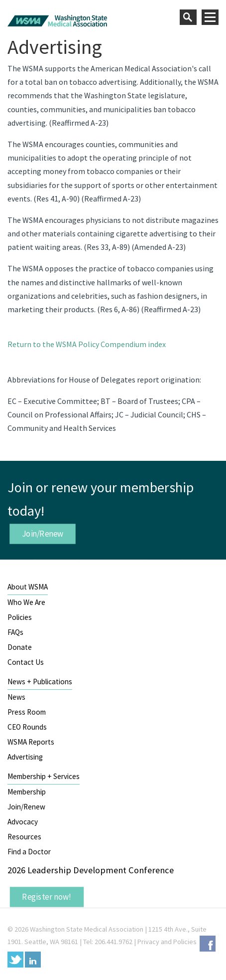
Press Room (27, 712)
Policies (20, 617)
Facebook (208, 944)
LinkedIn (33, 960)
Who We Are (26, 602)
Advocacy (23, 822)
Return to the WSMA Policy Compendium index (87, 344)
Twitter (15, 960)
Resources (24, 837)
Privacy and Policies (167, 942)
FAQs (15, 632)
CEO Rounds (27, 727)
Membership (27, 792)
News (16, 697)
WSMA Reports (31, 742)
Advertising (25, 757)
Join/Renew (43, 534)
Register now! (47, 897)
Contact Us (26, 662)
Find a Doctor (29, 852)
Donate (20, 647)
